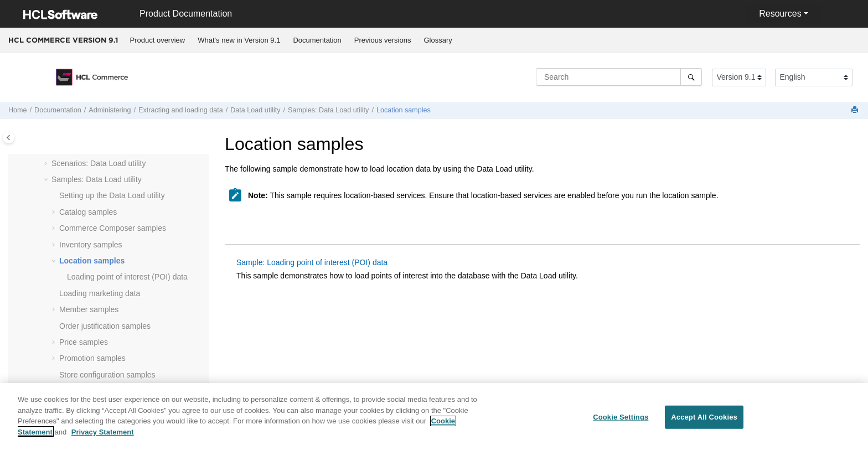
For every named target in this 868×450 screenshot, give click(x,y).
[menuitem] (157, 40)
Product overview (158, 40)
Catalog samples (88, 212)
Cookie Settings (621, 424)
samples (113, 228)
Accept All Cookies (704, 424)
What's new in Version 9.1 (239, 40)
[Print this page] (856, 110)
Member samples (89, 309)
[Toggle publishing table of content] (9, 138)
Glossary (438, 40)
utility (255, 110)
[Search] (691, 77)
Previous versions (383, 40)
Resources (780, 14)
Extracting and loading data (181, 110)
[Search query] (619, 77)
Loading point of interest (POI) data (127, 277)
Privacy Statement (103, 439)
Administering (110, 110)
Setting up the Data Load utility (112, 195)
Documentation (317, 40)
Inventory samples (91, 245)
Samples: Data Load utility (328, 110)
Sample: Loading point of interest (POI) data (312, 262)
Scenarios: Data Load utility (99, 163)
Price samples (84, 342)
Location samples (404, 110)
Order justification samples (105, 326)
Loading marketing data (100, 293)
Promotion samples (92, 358)
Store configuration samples (107, 375)
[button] (47, 164)
